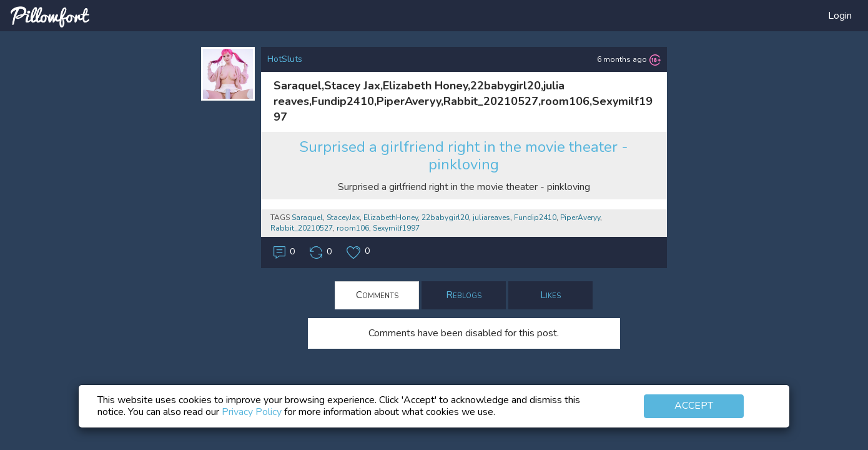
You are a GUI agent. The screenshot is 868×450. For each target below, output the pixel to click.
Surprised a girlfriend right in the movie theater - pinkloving (464, 156)
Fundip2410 (535, 217)
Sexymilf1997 (396, 228)
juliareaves (491, 217)
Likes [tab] (550, 295)
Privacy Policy (252, 412)
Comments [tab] (377, 295)
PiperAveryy (580, 217)
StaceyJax (343, 217)
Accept (694, 406)
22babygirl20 (445, 217)
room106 (353, 228)
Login (840, 16)
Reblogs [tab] (464, 295)
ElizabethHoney (391, 217)
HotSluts (285, 59)
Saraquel (307, 217)
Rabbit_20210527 (302, 228)
